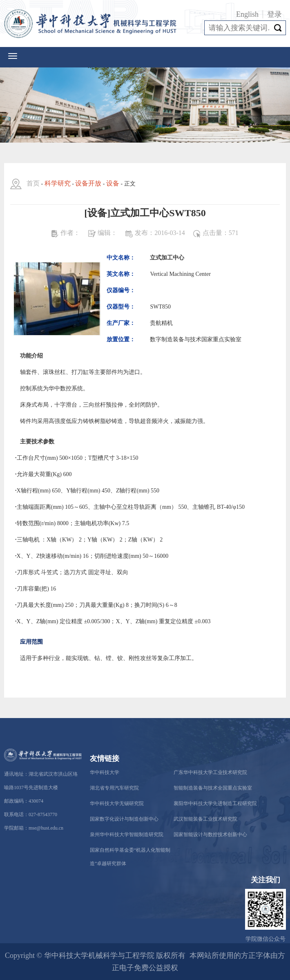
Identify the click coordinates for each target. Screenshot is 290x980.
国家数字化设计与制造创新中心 (124, 819)
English (247, 14)
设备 (113, 183)
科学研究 (58, 183)
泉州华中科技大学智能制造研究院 (127, 835)
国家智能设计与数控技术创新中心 (210, 835)
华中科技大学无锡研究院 (117, 803)
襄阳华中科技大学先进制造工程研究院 (215, 803)
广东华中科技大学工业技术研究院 (210, 772)
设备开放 (88, 183)
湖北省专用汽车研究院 (114, 788)
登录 (274, 14)
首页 (33, 183)
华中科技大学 (105, 772)
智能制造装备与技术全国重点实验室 (213, 788)
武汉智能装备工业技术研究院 (205, 819)
